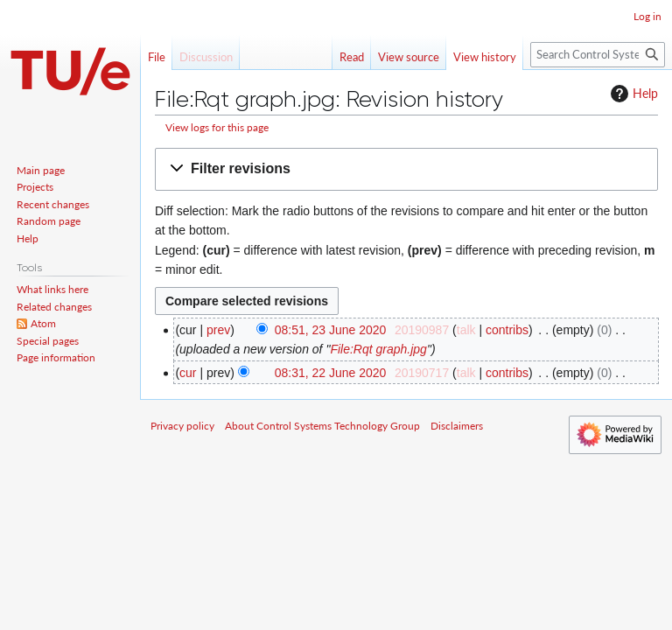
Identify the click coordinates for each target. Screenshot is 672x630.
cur (188, 373)
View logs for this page (217, 127)
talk (466, 330)
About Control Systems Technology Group (322, 426)
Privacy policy (182, 426)
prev (218, 330)
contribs (507, 330)
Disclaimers (457, 426)
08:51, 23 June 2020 (331, 330)
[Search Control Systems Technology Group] (598, 55)
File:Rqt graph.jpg (378, 349)
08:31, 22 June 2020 (331, 373)
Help (632, 94)
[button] (406, 169)
